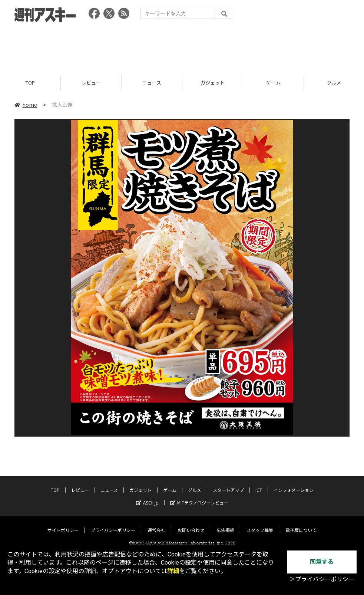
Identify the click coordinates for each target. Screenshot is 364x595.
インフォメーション (294, 484)
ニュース (152, 83)
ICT (259, 484)
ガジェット (213, 83)
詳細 (173, 571)
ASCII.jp (147, 496)
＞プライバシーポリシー (322, 579)
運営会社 (156, 524)
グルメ (195, 484)
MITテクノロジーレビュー (199, 496)
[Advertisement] (182, 46)
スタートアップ (228, 484)
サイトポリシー (63, 524)
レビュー (91, 83)
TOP (30, 83)
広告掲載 (225, 524)
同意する (322, 562)
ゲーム (273, 83)
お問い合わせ (191, 524)
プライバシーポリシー (113, 524)
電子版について (301, 524)
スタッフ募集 (260, 524)
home (26, 105)
